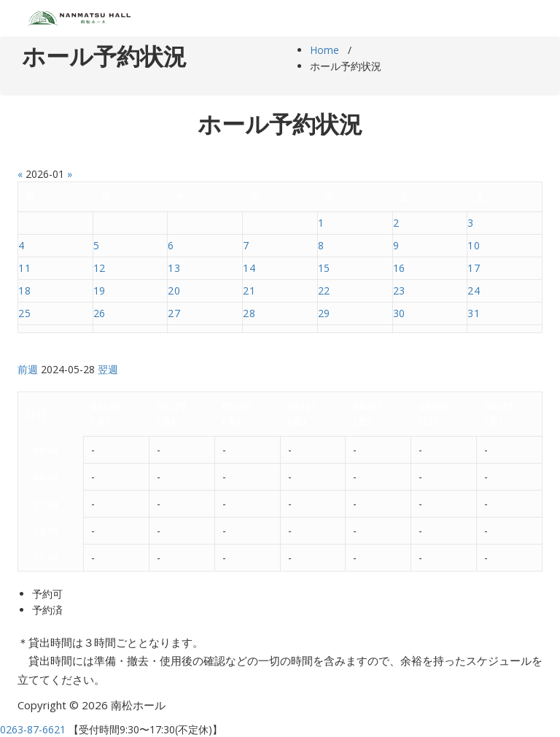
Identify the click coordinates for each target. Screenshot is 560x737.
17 (474, 268)
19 (100, 290)
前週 (28, 369)
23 (399, 290)
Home (324, 50)
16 (399, 268)
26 (100, 313)
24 (474, 290)
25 (24, 313)
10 (474, 245)
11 (24, 268)
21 (249, 290)
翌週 (108, 369)
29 (324, 313)
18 (24, 290)
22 (324, 290)
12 (100, 268)
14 (249, 268)
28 (249, 313)
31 (474, 313)
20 (174, 290)
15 (324, 268)
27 (174, 313)
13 (174, 268)
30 (399, 313)
